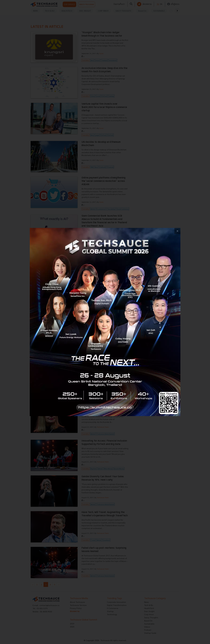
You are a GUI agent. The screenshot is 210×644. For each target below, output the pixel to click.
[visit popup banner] (105, 322)
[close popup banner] (177, 231)
